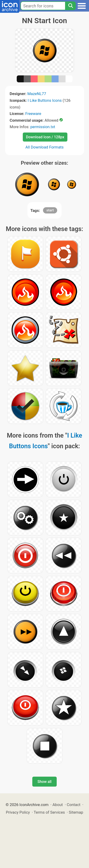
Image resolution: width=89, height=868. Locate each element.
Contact (74, 805)
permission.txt (43, 127)
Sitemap (76, 812)
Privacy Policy (18, 812)
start (50, 210)
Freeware (33, 114)
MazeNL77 (37, 94)
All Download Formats (44, 147)
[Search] (70, 6)
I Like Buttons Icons (45, 100)
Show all (44, 782)
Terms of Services (49, 812)
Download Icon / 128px (45, 137)
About (58, 805)
